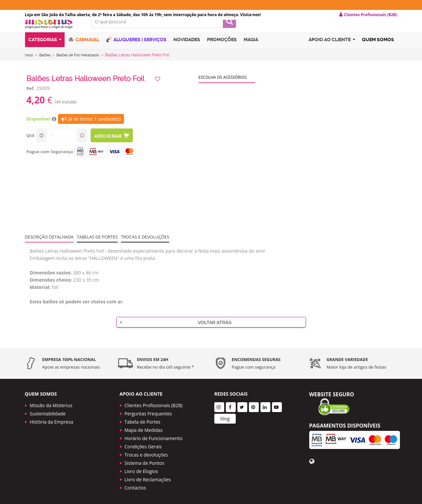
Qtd (30, 144)
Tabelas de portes (97, 245)
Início (30, 64)
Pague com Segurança (50, 160)
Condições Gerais (143, 445)
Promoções (222, 50)
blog (225, 417)
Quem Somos (378, 50)
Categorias (45, 51)
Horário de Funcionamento (154, 436)
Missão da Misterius (51, 403)
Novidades (187, 50)
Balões (47, 64)
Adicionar (115, 144)
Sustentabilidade (48, 412)
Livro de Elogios (141, 469)
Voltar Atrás (176, 331)
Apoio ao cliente (332, 51)
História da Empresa (51, 420)
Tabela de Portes (143, 420)
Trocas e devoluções (145, 245)
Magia (251, 50)
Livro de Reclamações (148, 477)
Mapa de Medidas (144, 428)
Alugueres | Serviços (136, 50)
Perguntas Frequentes (148, 412)
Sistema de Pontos (145, 461)
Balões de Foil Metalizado (83, 64)
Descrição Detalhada (49, 245)
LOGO (53, 31)
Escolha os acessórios (223, 86)
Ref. (30, 97)
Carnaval (84, 50)
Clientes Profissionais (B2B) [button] (368, 15)
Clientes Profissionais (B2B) (154, 403)
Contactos (135, 486)
